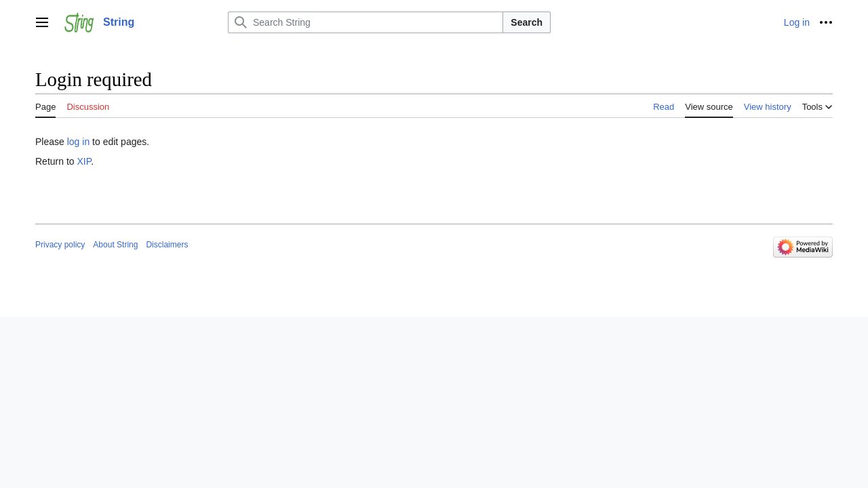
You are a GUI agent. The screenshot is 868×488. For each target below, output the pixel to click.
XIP (84, 161)
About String (115, 245)
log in (78, 142)
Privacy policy (60, 245)
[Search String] (366, 22)
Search (527, 22)
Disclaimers (167, 245)
